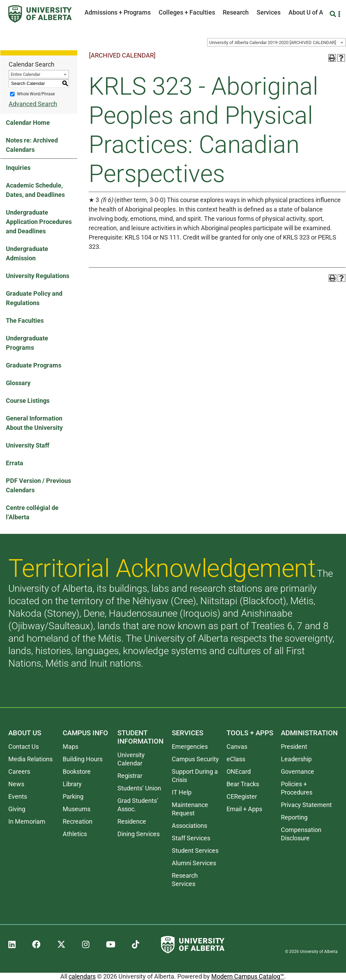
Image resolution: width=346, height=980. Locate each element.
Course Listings (28, 401)
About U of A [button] (306, 12)
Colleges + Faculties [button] (187, 12)
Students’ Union (139, 788)
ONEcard (239, 771)
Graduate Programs (34, 365)
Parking (73, 796)
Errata (15, 463)
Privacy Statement (306, 805)
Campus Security (195, 759)
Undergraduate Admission (27, 253)
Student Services (195, 851)
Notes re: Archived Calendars (32, 145)
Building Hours (83, 759)
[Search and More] (334, 14)
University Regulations (38, 276)
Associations (189, 826)
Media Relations (30, 759)
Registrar (130, 776)
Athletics (75, 834)
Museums (77, 809)
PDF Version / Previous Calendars (38, 485)
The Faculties (25, 320)
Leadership (296, 759)
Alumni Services (194, 863)
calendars (82, 976)
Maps (70, 747)
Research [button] (236, 12)
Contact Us (24, 747)
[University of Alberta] (40, 14)
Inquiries (18, 168)
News (16, 784)
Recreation (78, 821)
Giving (17, 809)
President (294, 747)
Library (72, 784)
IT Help (182, 792)
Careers (19, 771)
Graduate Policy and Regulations (34, 298)
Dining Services (139, 834)
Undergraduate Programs (27, 343)
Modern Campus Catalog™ (248, 976)
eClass (236, 759)
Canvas (237, 747)
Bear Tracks (243, 784)
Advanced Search (33, 104)
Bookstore (77, 771)
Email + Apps (244, 809)
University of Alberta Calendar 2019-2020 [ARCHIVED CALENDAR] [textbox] (273, 42)
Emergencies (190, 747)
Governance (298, 771)
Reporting (294, 817)
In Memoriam (27, 821)
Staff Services (191, 838)
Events (18, 796)
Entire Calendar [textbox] (25, 74)
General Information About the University (34, 423)
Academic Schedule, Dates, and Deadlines (35, 190)
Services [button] (269, 12)
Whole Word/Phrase (36, 94)
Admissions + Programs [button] (118, 12)
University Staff (28, 445)
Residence (132, 821)
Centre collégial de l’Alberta (32, 512)
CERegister (242, 796)
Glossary (18, 383)
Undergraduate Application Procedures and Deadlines (39, 222)
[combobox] (276, 42)
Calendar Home (28, 123)
